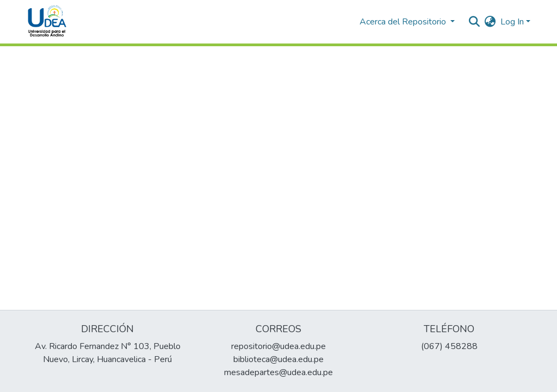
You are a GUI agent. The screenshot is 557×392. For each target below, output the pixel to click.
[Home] (47, 22)
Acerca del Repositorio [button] (404, 22)
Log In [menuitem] (512, 22)
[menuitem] (490, 22)
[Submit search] (475, 22)
